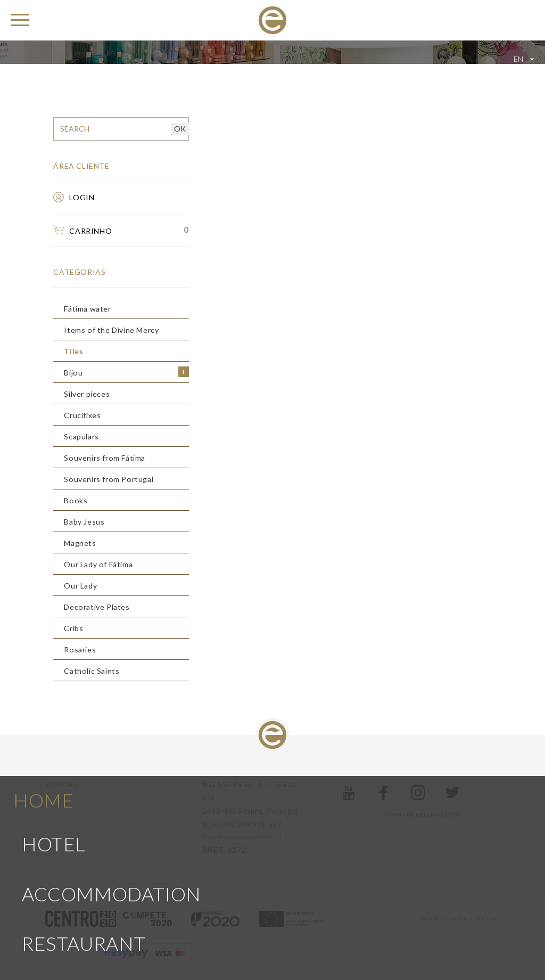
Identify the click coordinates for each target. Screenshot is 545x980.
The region (81, 936)
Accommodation (112, 837)
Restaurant (84, 887)
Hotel (54, 787)
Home (43, 744)
